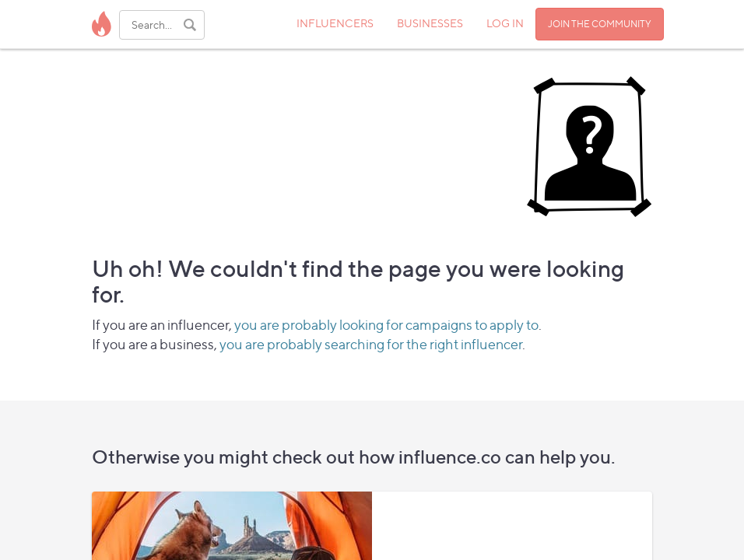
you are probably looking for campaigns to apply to (386, 325)
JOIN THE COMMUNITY (600, 24)
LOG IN (505, 23)
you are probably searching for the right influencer (371, 344)
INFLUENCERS (335, 23)
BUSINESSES (430, 23)
